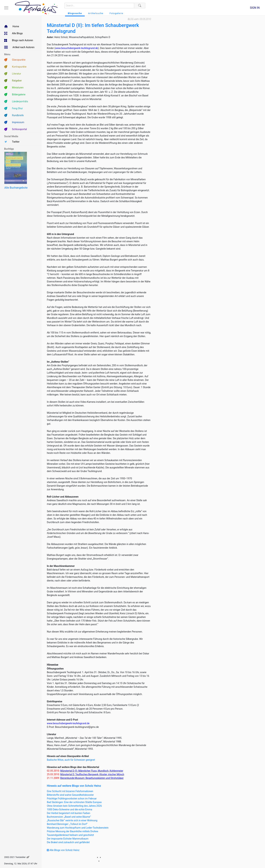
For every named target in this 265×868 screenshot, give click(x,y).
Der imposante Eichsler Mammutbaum (68, 839)
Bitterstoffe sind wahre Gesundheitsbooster (70, 795)
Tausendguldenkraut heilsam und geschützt (70, 835)
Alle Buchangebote (16, 188)
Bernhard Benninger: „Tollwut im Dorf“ (67, 824)
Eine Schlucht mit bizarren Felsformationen (70, 791)
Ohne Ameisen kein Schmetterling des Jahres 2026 (74, 806)
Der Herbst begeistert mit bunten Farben (69, 813)
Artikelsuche (96, 13)
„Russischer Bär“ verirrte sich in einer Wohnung (72, 820)
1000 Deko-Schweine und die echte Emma (70, 809)
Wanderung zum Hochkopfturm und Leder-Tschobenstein (78, 828)
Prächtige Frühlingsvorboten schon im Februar (72, 799)
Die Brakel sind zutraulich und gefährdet (68, 842)
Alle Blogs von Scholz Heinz (63, 850)
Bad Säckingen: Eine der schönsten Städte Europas (74, 802)
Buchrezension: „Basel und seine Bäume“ (69, 817)
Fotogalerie (116, 13)
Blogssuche (75, 13)
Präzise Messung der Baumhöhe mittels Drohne (72, 831)
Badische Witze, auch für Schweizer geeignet (71, 760)
